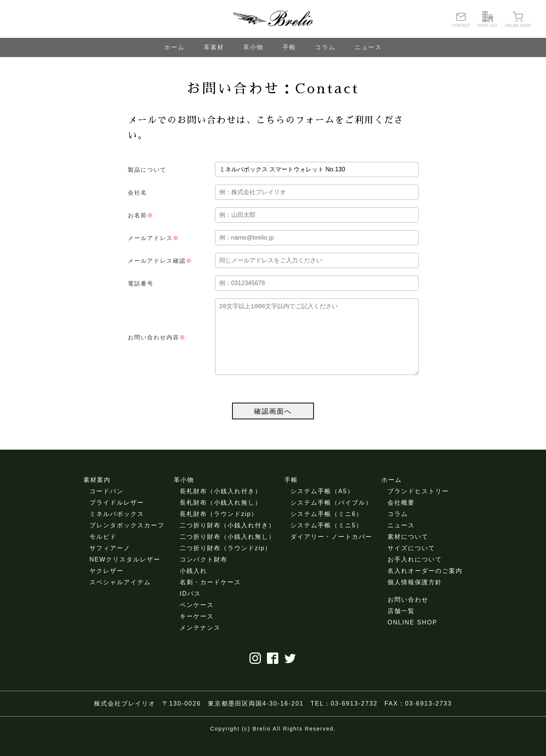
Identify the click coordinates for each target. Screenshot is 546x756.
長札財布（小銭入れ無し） (221, 518)
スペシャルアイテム (120, 597)
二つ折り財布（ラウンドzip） (226, 563)
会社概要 (401, 518)
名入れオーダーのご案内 (425, 586)
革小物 (253, 47)
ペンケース (197, 620)
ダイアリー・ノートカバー (331, 552)
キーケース (197, 631)
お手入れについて (415, 575)
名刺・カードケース (210, 597)
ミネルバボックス (117, 529)
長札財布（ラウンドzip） (219, 529)
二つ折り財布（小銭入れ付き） (227, 540)
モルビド (103, 552)
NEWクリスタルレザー (125, 575)
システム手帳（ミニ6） (327, 529)
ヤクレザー (107, 586)
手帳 (289, 47)
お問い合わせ (408, 615)
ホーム (174, 47)
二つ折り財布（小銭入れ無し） (227, 552)
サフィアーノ (110, 563)
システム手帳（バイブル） (331, 518)
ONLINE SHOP (412, 638)
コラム (325, 47)
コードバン (107, 506)
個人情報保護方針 (415, 597)
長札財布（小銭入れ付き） (221, 506)
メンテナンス (200, 643)
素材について (408, 552)
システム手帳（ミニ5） (327, 540)
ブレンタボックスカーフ (127, 540)
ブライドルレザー (117, 518)
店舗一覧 (401, 626)
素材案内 (97, 495)
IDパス (190, 609)
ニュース (368, 47)
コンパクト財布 (204, 575)
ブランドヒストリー (418, 506)
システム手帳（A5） (322, 506)
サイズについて (411, 563)
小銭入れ (193, 586)
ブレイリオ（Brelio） (273, 19)
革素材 (214, 47)
